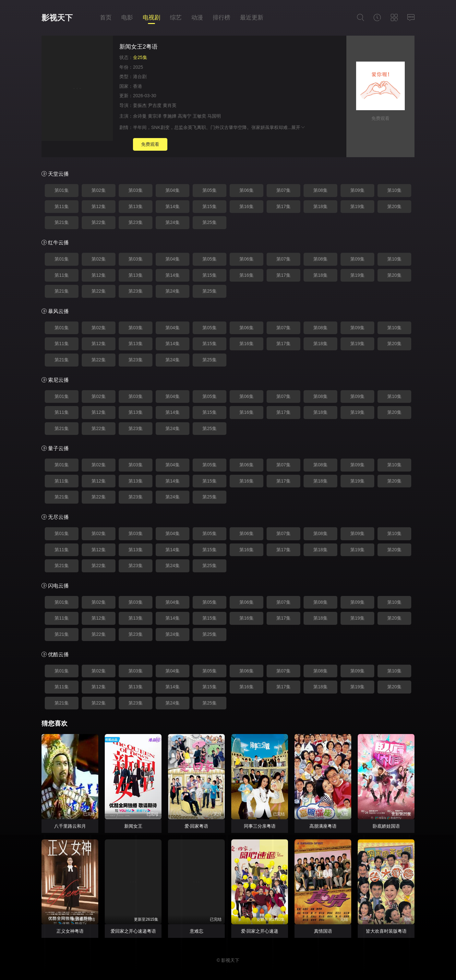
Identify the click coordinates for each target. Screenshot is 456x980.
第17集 (283, 206)
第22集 (99, 222)
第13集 (136, 206)
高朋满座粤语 (323, 826)
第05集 (210, 190)
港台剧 (140, 76)
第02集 (99, 190)
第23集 (136, 222)
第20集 (394, 206)
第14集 (173, 206)
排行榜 (222, 17)
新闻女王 (133, 826)
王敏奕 (199, 116)
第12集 (99, 206)
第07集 (283, 190)
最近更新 (252, 17)
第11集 (62, 206)
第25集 (210, 222)
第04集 (173, 190)
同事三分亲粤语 (260, 826)
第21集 (62, 222)
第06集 (246, 190)
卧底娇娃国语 (386, 826)
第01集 (62, 190)
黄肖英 (170, 105)
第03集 (136, 190)
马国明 (214, 116)
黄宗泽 (155, 116)
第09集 (357, 190)
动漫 (197, 17)
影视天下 (57, 18)
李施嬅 (170, 116)
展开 (298, 127)
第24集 (173, 222)
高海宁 (185, 116)
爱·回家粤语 (197, 826)
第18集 (320, 206)
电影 (127, 17)
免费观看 (150, 144)
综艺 (176, 17)
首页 (106, 17)
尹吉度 (155, 105)
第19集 (357, 206)
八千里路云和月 (70, 826)
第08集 (320, 190)
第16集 (246, 206)
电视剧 (151, 17)
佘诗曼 (140, 116)
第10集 (394, 190)
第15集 (210, 206)
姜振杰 (140, 105)
